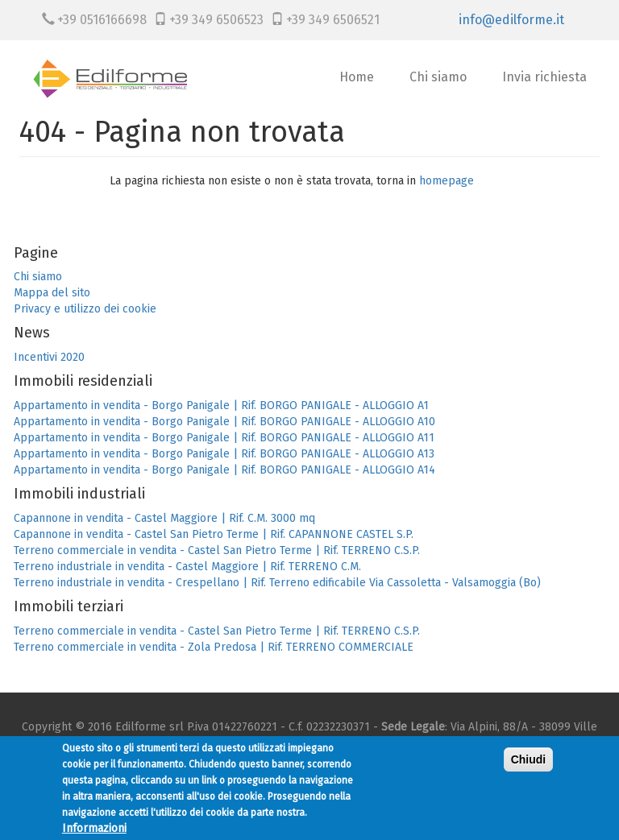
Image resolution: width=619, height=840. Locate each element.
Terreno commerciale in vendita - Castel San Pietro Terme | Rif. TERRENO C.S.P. (217, 550)
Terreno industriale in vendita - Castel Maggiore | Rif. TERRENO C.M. (187, 567)
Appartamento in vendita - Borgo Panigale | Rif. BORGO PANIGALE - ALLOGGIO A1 (221, 406)
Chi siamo (438, 77)
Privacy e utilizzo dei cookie (85, 309)
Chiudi (529, 766)
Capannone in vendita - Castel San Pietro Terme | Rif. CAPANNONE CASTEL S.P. (214, 534)
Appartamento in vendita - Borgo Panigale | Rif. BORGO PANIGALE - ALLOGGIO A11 (224, 438)
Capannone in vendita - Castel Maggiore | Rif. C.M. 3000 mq (164, 518)
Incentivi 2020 (49, 357)
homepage (447, 181)
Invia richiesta (544, 77)
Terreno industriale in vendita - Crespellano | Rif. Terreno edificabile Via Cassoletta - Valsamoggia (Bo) (277, 583)
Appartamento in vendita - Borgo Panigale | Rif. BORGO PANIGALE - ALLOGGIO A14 (224, 470)
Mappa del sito (52, 293)
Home (357, 77)
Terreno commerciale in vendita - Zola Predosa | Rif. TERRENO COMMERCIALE (214, 647)
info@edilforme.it (511, 20)
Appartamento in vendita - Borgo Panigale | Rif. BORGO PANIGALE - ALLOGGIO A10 (224, 422)
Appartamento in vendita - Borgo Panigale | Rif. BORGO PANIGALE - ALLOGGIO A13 (224, 454)
